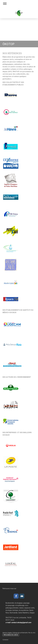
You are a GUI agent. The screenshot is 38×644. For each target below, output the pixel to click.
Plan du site (32, 633)
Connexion (5, 640)
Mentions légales (7, 633)
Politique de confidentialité (20, 633)
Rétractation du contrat (11, 635)
